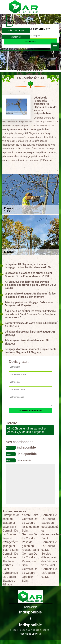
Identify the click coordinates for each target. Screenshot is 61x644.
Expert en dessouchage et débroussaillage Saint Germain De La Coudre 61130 (50, 536)
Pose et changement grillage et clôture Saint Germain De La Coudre (10, 548)
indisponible (25, 17)
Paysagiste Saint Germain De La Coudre (30, 567)
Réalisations (16, 31)
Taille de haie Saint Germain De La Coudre (30, 533)
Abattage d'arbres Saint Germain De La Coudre (10, 569)
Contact (16, 37)
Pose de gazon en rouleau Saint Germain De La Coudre (30, 550)
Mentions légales (30, 634)
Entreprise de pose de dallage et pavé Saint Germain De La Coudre (11, 525)
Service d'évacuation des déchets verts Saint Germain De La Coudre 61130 (50, 565)
